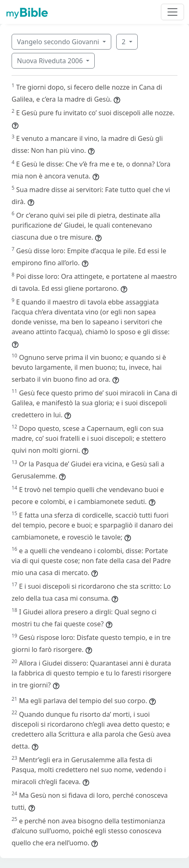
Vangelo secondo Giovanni (59, 42)
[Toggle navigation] (172, 12)
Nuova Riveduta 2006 (51, 61)
